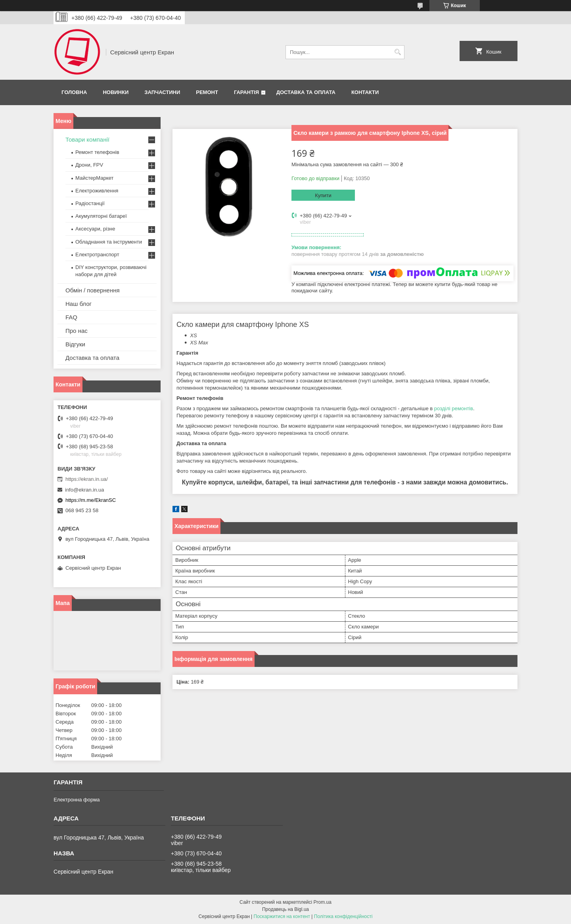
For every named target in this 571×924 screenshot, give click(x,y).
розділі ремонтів (454, 408)
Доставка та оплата (306, 92)
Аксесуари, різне (95, 229)
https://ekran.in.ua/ (87, 479)
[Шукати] (398, 52)
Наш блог (79, 304)
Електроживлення (97, 191)
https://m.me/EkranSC (91, 500)
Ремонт (207, 92)
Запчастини (162, 92)
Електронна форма (77, 800)
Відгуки (75, 344)
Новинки (116, 92)
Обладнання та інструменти (109, 242)
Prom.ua (323, 902)
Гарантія (246, 92)
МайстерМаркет (94, 178)
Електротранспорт (97, 255)
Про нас (77, 331)
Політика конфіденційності (343, 916)
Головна (74, 92)
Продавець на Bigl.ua (285, 909)
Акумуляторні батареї (101, 216)
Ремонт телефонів (97, 152)
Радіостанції (90, 203)
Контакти (365, 92)
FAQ (71, 317)
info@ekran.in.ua (84, 490)
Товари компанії (87, 139)
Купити (323, 195)
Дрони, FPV (89, 165)
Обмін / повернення (93, 290)
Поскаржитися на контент (282, 916)
